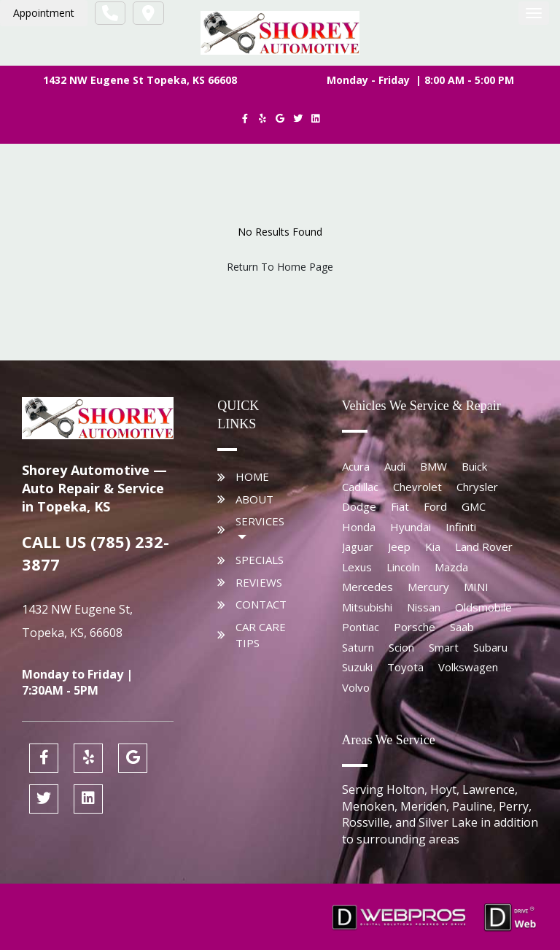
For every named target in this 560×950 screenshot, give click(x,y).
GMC (474, 506)
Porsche (415, 627)
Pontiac (361, 627)
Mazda (451, 567)
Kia (433, 547)
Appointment (44, 13)
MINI (476, 587)
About (254, 499)
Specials (260, 560)
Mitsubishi (367, 607)
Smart (444, 647)
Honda (359, 527)
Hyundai (411, 527)
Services (260, 521)
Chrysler (477, 487)
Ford (435, 506)
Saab (462, 627)
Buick (474, 466)
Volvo (356, 687)
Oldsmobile (483, 607)
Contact (261, 604)
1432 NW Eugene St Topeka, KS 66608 (140, 80)
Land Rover (484, 547)
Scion (401, 647)
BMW (433, 466)
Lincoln (403, 567)
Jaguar (358, 547)
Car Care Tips (261, 635)
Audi (395, 466)
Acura (356, 466)
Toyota (405, 667)
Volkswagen (468, 667)
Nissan (424, 607)
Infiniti (461, 527)
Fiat (400, 506)
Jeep (399, 547)
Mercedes (367, 587)
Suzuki (357, 667)
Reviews (259, 582)
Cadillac (360, 487)
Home (252, 476)
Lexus (357, 567)
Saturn (358, 647)
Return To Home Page (280, 267)
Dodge (359, 506)
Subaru (490, 647)
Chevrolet (417, 487)
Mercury (428, 587)
